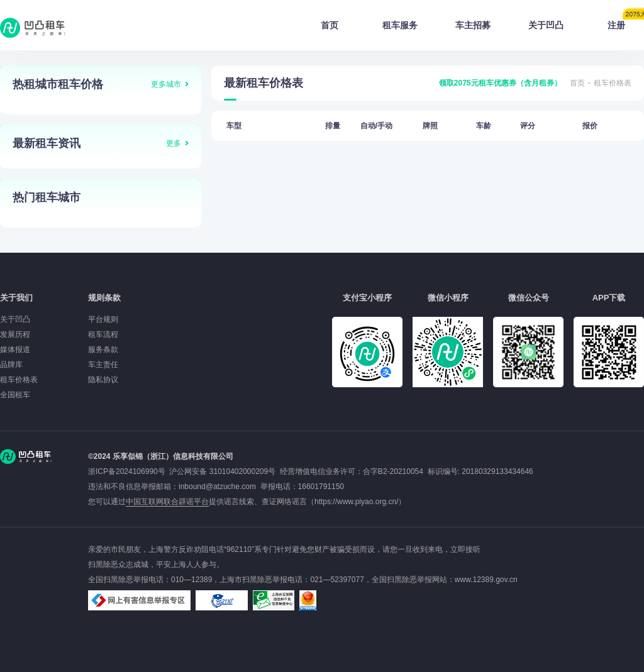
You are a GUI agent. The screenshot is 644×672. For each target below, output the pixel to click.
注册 (626, 21)
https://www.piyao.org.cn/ (356, 502)
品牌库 (11, 365)
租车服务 (400, 25)
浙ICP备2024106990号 (129, 471)
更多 (174, 143)
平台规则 (103, 319)
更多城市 (166, 84)
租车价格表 (613, 83)
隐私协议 (103, 380)
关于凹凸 (546, 25)
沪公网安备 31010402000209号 (222, 471)
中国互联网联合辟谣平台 (167, 502)
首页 (330, 25)
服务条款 (103, 350)
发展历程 (15, 334)
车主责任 (103, 365)
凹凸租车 (34, 28)
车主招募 (473, 25)
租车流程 (103, 334)
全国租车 (15, 395)
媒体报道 (15, 350)
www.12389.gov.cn (486, 580)
